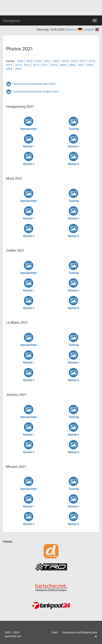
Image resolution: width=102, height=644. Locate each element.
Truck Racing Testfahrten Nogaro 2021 (33, 91)
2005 (9, 69)
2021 (47, 61)
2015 (9, 65)
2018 (74, 61)
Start (55, 632)
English (92, 29)
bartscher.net (13, 636)
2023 (29, 61)
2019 (65, 61)
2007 (81, 65)
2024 (20, 61)
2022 (38, 61)
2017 (83, 61)
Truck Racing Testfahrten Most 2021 (31, 84)
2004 (18, 69)
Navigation (12, 20)
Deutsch (75, 29)
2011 (45, 65)
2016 (92, 61)
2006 (90, 65)
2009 (63, 65)
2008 (72, 65)
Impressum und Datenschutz (80, 632)
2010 (54, 65)
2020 (56, 61)
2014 (18, 65)
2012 (36, 65)
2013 (27, 65)
